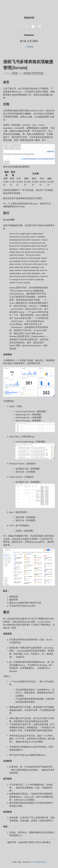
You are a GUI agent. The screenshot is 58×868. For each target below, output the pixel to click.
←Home (29, 47)
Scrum (27, 73)
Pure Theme (34, 862)
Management (37, 73)
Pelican (44, 862)
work (15, 73)
